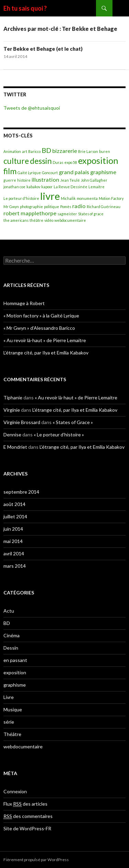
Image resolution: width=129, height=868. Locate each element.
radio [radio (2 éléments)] (79, 206)
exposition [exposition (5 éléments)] (98, 160)
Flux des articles (25, 804)
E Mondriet (15, 447)
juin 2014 (13, 529)
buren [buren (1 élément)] (105, 151)
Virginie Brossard (22, 422)
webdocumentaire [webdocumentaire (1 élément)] (70, 220)
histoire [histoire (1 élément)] (24, 180)
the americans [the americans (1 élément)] (16, 220)
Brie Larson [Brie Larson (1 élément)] (88, 151)
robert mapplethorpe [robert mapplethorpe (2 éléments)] (30, 213)
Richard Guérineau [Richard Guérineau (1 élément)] (104, 207)
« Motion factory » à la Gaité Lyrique (41, 316)
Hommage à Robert (24, 303)
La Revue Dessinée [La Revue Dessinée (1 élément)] (71, 187)
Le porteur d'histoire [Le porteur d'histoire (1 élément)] (21, 198)
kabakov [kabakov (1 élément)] (33, 187)
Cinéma (12, 635)
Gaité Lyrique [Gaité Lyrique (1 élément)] (29, 173)
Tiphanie (13, 397)
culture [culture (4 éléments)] (16, 161)
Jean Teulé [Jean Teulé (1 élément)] (70, 180)
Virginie (12, 410)
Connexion (15, 791)
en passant (15, 660)
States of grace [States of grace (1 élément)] (91, 214)
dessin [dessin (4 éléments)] (41, 161)
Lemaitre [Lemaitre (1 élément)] (96, 187)
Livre (9, 697)
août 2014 (14, 504)
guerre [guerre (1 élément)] (10, 180)
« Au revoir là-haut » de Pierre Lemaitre (45, 340)
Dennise (12, 435)
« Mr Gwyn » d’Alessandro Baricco (39, 328)
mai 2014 (13, 541)
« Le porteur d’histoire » (59, 435)
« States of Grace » (73, 422)
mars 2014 (15, 566)
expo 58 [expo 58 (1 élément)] (71, 162)
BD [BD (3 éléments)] (46, 150)
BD (7, 623)
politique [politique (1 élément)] (52, 207)
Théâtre (12, 734)
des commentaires (28, 816)
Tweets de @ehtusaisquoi (32, 108)
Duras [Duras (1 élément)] (58, 162)
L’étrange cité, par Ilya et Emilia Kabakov (46, 353)
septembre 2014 (21, 492)
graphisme (15, 685)
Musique (13, 709)
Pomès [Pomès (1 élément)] (66, 207)
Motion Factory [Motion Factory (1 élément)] (111, 198)
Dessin (11, 648)
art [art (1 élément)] (25, 151)
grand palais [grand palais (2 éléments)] (74, 172)
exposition (15, 672)
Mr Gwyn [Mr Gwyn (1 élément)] (11, 207)
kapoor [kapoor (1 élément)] (47, 187)
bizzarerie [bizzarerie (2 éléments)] (65, 151)
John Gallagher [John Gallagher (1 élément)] (94, 180)
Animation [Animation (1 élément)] (12, 151)
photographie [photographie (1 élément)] (31, 207)
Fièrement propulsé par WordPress (36, 860)
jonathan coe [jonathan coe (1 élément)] (14, 187)
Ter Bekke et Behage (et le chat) (43, 49)
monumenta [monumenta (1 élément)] (87, 198)
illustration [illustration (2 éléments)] (45, 179)
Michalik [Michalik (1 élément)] (68, 198)
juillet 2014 (15, 516)
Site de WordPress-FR (27, 828)
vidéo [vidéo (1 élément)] (49, 220)
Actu (9, 611)
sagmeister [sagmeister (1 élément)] (67, 214)
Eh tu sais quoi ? (25, 8)
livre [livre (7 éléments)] (50, 196)
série (9, 722)
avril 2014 (14, 553)
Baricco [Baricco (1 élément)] (34, 151)
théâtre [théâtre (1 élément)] (36, 220)
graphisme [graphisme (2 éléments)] (103, 172)
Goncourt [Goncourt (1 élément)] (50, 173)
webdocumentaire (23, 746)
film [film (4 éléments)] (10, 171)
